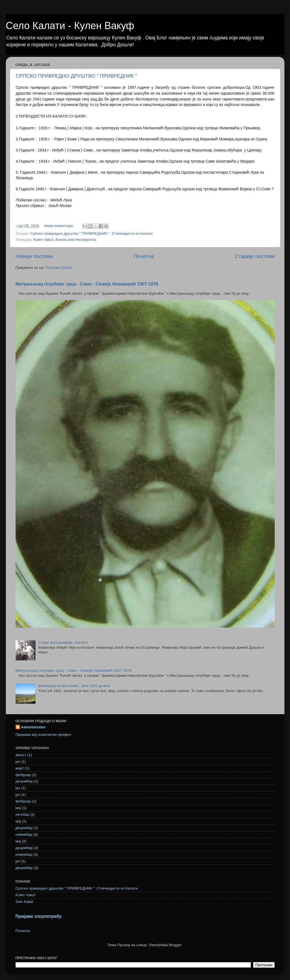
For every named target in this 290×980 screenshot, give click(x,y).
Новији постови (34, 256)
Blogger (175, 945)
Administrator (33, 727)
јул (18, 795)
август (21, 755)
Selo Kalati (25, 902)
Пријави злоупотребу (39, 916)
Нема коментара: (59, 226)
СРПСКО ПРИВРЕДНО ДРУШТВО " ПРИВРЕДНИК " (77, 76)
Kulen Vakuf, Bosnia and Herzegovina (65, 240)
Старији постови (255, 256)
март (20, 768)
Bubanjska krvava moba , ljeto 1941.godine (74, 686)
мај (18, 808)
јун (18, 761)
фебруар (23, 775)
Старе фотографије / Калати (63, 642)
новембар (24, 834)
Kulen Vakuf (26, 895)
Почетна (144, 256)
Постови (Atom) (59, 268)
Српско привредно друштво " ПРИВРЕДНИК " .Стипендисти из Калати (91, 233)
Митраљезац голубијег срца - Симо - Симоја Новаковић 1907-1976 (87, 284)
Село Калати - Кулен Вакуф (70, 26)
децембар (24, 781)
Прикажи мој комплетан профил (43, 735)
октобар (22, 814)
